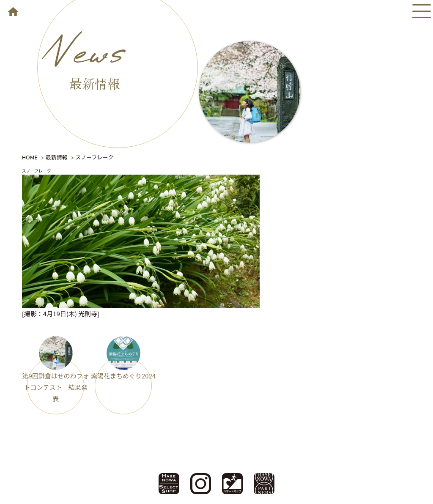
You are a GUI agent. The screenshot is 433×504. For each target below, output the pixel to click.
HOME (30, 157)
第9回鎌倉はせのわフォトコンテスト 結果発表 (55, 387)
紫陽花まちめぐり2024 (123, 376)
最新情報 (57, 157)
